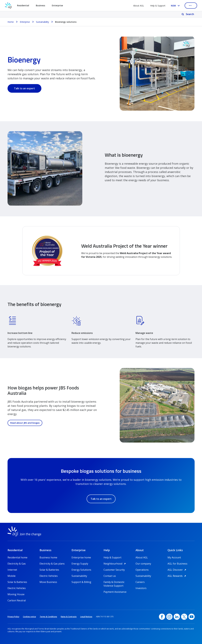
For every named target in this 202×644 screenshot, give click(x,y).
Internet (12, 570)
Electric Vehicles (17, 588)
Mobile (12, 576)
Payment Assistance (115, 592)
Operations (142, 570)
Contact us (110, 576)
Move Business (48, 582)
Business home (48, 557)
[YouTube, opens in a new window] (192, 617)
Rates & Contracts (69, 617)
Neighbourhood (115, 564)
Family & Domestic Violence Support (114, 582)
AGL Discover (177, 570)
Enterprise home (81, 557)
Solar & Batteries (17, 582)
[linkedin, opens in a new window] (177, 617)
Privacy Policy (13, 617)
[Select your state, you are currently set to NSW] (176, 6)
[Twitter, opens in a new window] (184, 617)
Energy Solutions (81, 570)
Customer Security (114, 570)
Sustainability (79, 576)
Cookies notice (29, 617)
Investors (141, 588)
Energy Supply (80, 564)
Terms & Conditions (48, 617)
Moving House (16, 594)
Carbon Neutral (17, 600)
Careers (140, 582)
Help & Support (158, 6)
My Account (174, 557)
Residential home (17, 557)
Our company (143, 564)
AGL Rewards (177, 576)
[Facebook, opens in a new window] (162, 617)
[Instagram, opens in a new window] (169, 617)
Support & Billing (81, 582)
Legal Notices (86, 617)
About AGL (139, 6)
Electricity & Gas (17, 564)
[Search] (188, 14)
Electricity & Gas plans (52, 564)
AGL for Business (177, 564)
